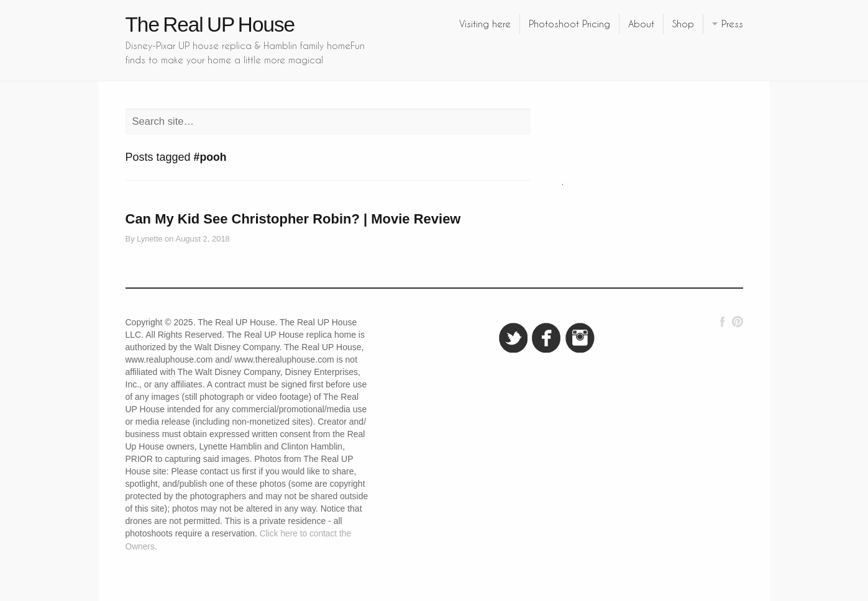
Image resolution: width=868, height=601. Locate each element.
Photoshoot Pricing (569, 24)
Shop (683, 24)
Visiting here (485, 24)
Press (732, 24)
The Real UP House (210, 25)
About (641, 24)
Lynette (149, 239)
